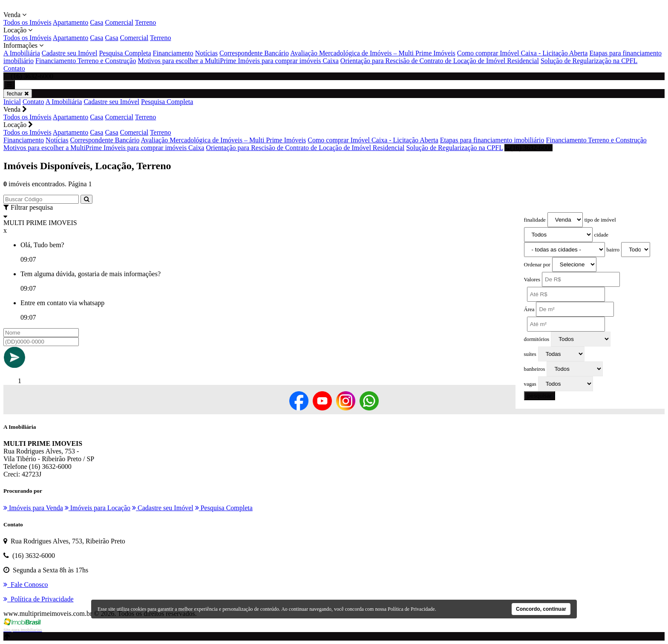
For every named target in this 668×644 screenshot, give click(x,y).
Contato (14, 68)
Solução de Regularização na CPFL (589, 61)
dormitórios (537, 339)
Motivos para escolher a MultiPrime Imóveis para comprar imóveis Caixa (238, 61)
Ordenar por (537, 265)
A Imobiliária (22, 53)
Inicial (12, 102)
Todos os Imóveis (27, 22)
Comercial (119, 22)
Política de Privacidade (411, 609)
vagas (530, 384)
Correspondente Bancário (254, 53)
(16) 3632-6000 (528, 148)
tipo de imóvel (600, 220)
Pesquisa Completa (125, 53)
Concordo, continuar (541, 609)
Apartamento (71, 22)
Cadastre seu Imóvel (70, 53)
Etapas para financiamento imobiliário (492, 140)
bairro (613, 250)
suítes (530, 354)
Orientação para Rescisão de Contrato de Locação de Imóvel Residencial (440, 61)
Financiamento (173, 53)
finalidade (535, 220)
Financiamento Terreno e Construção (86, 61)
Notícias (206, 53)
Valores (532, 280)
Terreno (146, 22)
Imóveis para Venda (33, 508)
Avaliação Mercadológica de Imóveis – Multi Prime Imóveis (373, 53)
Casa (96, 22)
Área (529, 309)
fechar (18, 94)
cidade (601, 235)
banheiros (535, 369)
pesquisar (540, 396)
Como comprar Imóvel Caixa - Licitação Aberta (523, 53)
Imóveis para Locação (98, 508)
